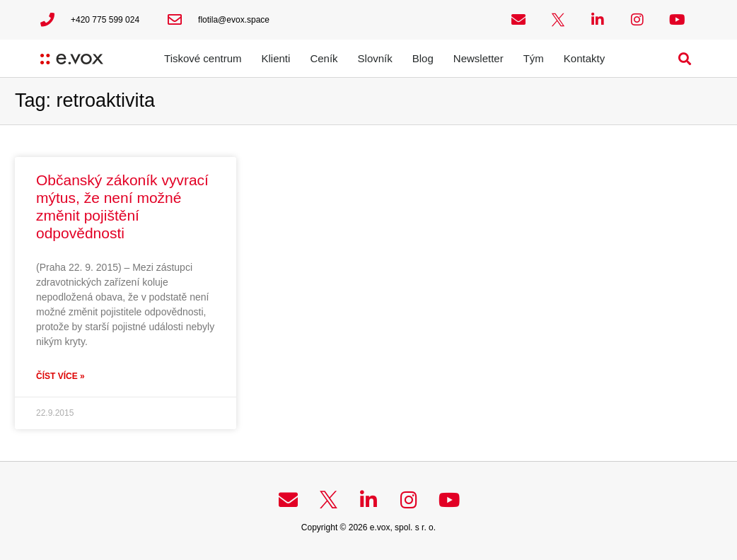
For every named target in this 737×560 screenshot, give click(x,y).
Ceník (324, 58)
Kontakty (584, 58)
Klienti (276, 58)
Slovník (375, 58)
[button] (685, 58)
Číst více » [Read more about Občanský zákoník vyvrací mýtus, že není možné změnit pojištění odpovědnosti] (60, 376)
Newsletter (478, 58)
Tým (534, 58)
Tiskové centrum (203, 58)
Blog (423, 58)
